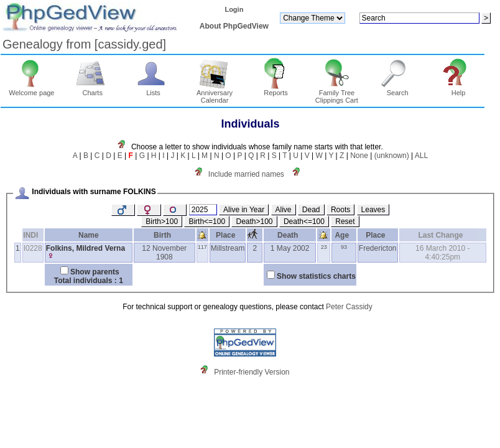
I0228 (33, 248)
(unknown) (392, 156)
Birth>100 (162, 222)
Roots (340, 210)
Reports (276, 90)
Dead (311, 210)
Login (234, 9)
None (359, 156)
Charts (92, 90)
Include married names (246, 174)
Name (89, 235)
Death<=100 (304, 222)
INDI (33, 235)
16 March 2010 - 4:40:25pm (442, 253)
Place (228, 235)
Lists (153, 90)
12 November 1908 (164, 253)
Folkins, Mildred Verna (86, 248)
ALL (421, 156)
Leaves (373, 210)
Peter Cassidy (349, 307)
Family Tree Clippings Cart (337, 93)
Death (290, 235)
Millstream (228, 248)
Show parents (95, 272)
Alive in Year (244, 210)
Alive (284, 210)
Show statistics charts (316, 276)
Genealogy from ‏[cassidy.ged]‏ (84, 44)
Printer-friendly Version (252, 372)
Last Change (442, 235)
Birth (164, 235)
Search (398, 90)
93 (344, 247)
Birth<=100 (207, 222)
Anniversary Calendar (215, 93)
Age (344, 235)
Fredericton (378, 248)
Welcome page (31, 90)
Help (459, 90)
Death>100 (254, 222)
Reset (345, 222)
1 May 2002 (290, 248)
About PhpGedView (234, 26)
